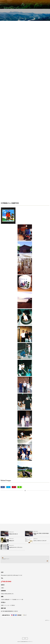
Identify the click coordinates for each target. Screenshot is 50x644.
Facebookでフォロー (6, 559)
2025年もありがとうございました (16, 548)
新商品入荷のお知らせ (13, 534)
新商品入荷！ (12, 541)
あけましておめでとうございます (40, 541)
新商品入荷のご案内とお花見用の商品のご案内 (41, 534)
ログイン (47, 621)
